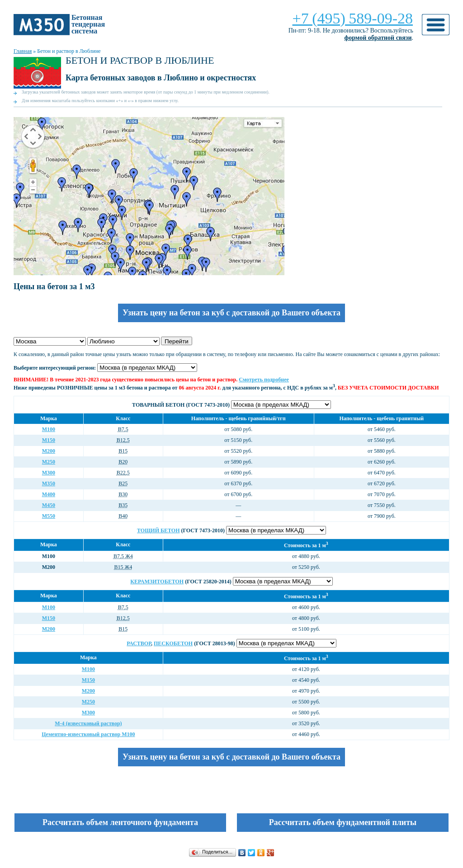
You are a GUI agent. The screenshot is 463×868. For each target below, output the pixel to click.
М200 (49, 451)
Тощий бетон (158, 530)
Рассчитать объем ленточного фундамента (120, 822)
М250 (49, 462)
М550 (49, 516)
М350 (49, 483)
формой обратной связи (378, 38)
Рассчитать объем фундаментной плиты (343, 822)
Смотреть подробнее (264, 380)
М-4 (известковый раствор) (88, 723)
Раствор (139, 643)
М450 (49, 505)
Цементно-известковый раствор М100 (88, 734)
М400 (49, 494)
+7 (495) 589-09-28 (353, 18)
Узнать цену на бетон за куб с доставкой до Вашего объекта (231, 313)
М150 (49, 440)
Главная (23, 51)
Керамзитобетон (157, 582)
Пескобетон (173, 643)
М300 (49, 473)
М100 (49, 429)
